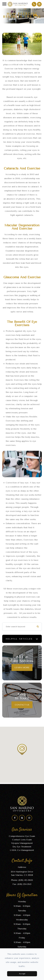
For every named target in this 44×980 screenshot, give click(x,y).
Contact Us (22, 705)
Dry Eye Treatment (22, 847)
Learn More (22, 667)
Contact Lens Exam (22, 840)
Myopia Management (22, 843)
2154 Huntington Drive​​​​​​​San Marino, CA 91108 (22, 873)
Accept (22, 974)
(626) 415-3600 (26, 880)
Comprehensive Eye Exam (22, 836)
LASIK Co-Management (22, 850)
